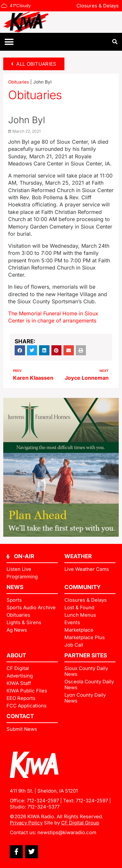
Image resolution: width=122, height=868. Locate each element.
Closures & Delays (98, 6)
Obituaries (19, 82)
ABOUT (16, 655)
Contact (20, 716)
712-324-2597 (43, 801)
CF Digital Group (80, 823)
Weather (78, 556)
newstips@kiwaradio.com (67, 832)
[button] (9, 42)
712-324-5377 (43, 807)
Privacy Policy (26, 823)
